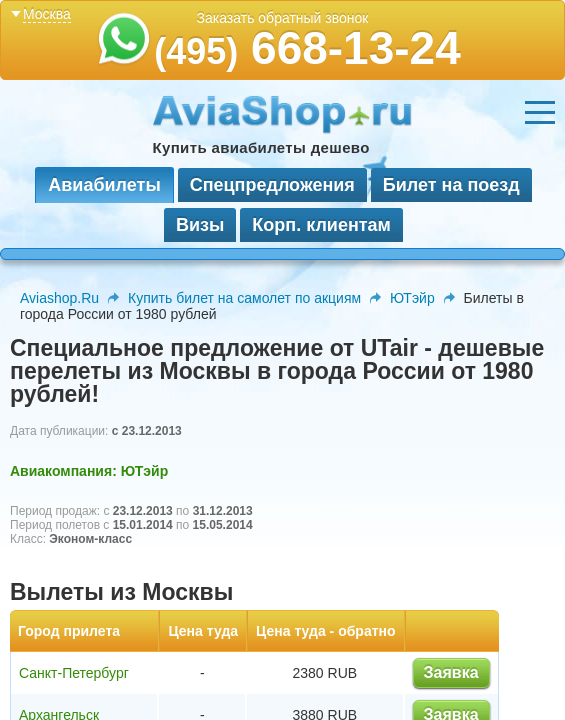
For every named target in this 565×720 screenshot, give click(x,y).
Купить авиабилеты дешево (261, 147)
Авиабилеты (104, 185)
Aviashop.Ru (59, 298)
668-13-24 (307, 48)
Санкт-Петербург (74, 673)
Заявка (451, 672)
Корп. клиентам (321, 225)
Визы (200, 225)
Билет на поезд (451, 185)
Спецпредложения (272, 185)
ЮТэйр (412, 298)
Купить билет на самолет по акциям (244, 298)
